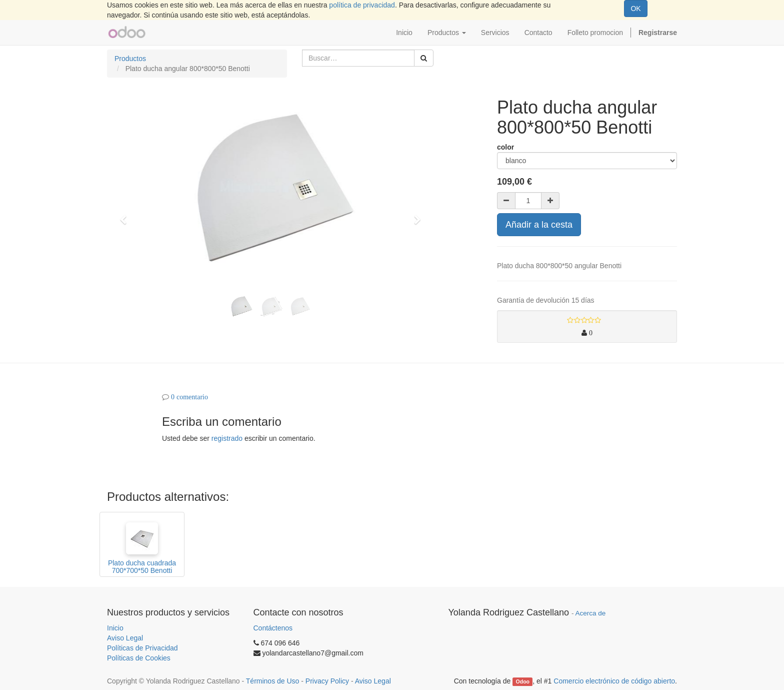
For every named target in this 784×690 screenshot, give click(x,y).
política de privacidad (362, 5)
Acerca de (591, 613)
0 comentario (189, 397)
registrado (227, 438)
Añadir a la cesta (539, 225)
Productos (130, 59)
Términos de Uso (273, 681)
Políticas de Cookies (139, 658)
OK (635, 9)
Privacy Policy (327, 681)
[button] (126, 215)
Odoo (523, 681)
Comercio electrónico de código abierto (614, 681)
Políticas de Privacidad (142, 648)
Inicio (115, 628)
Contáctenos (273, 628)
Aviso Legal (125, 638)
